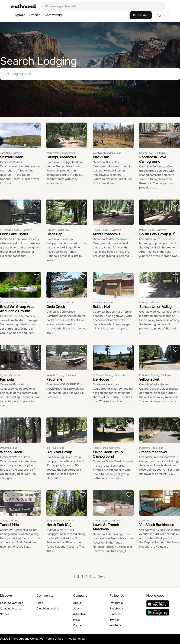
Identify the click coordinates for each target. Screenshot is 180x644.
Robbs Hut (101, 307)
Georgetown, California (152, 153)
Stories (35, 15)
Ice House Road (55, 448)
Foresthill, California (11, 153)
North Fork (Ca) (59, 525)
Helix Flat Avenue (103, 303)
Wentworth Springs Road (61, 153)
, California (145, 521)
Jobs (76, 609)
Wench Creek (11, 452)
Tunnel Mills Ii (11, 525)
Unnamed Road (9, 448)
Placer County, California (107, 230)
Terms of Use (55, 639)
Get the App (141, 15)
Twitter (114, 620)
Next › (102, 577)
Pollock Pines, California (153, 230)
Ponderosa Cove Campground (153, 160)
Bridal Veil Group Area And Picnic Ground (17, 309)
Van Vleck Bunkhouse (157, 525)
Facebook (116, 609)
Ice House (101, 380)
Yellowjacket (149, 380)
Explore (19, 15)
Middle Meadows (106, 235)
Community (53, 15)
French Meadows (153, 452)
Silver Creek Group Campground (108, 455)
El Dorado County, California (16, 230)
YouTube (115, 626)
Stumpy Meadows (61, 158)
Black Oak (101, 158)
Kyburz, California (149, 303)
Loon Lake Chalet (14, 235)
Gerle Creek (56, 307)
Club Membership (48, 609)
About (77, 603)
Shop (40, 603)
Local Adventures (12, 603)
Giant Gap (54, 235)
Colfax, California (10, 521)
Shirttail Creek (11, 158)
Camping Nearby (11, 609)
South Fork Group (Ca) (157, 235)
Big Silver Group (59, 452)
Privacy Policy (75, 639)
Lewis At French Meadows (106, 527)
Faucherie (54, 380)
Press (77, 620)
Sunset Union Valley (155, 307)
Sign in (161, 15)
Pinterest (116, 614)
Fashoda (7, 380)
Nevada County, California (61, 376)
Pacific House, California (60, 303)
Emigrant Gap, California (60, 521)
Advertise (79, 614)
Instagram (116, 603)
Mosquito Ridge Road (151, 448)
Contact (78, 626)
